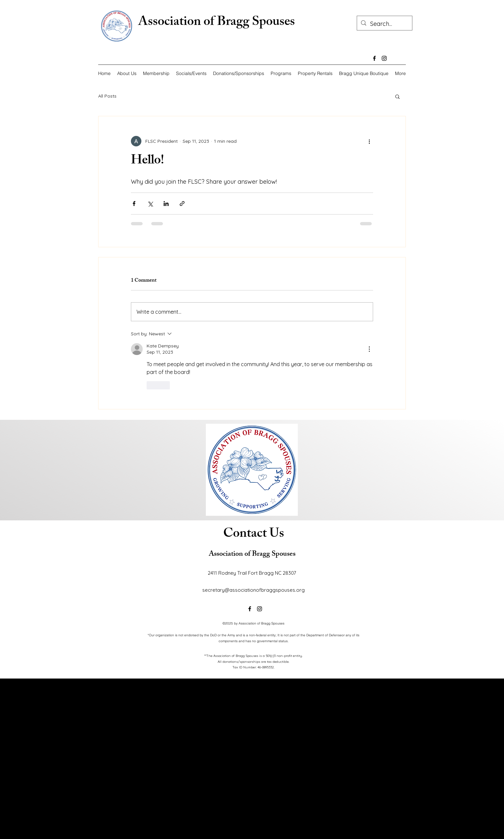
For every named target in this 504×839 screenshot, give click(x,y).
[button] (397, 96)
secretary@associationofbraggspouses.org (253, 590)
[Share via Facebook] (134, 204)
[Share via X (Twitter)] (150, 204)
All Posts (107, 96)
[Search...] (384, 24)
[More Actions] (369, 349)
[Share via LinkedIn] (166, 204)
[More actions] (369, 141)
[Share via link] (182, 204)
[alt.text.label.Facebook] (374, 58)
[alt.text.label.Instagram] (384, 58)
